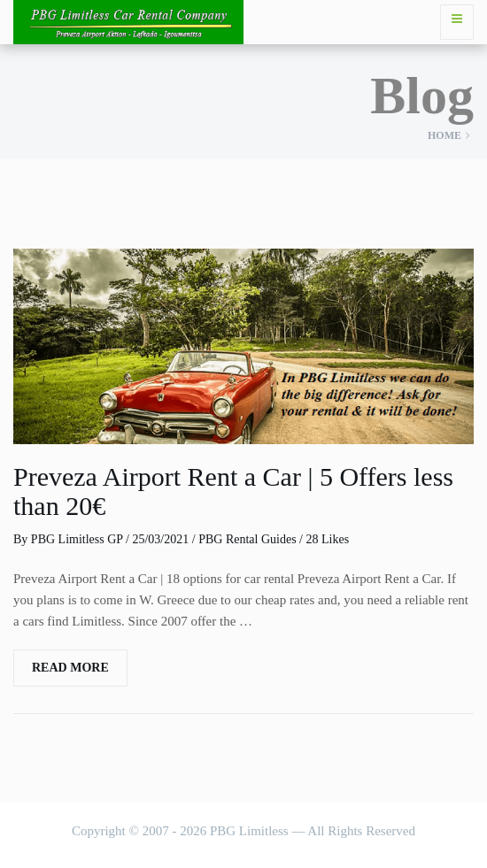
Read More (70, 668)
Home (444, 135)
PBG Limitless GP (77, 539)
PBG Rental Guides (247, 539)
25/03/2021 (160, 539)
